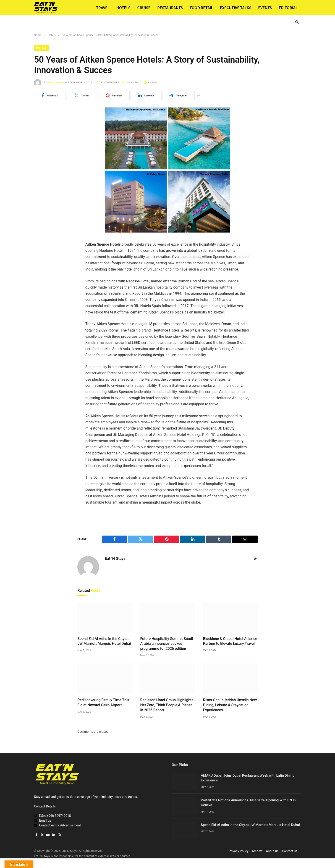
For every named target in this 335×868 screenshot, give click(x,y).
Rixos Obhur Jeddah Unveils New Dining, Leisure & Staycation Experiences (230, 705)
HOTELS (123, 8)
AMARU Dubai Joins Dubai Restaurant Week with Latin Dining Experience (248, 778)
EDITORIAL (288, 8)
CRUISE (144, 8)
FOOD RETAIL (201, 8)
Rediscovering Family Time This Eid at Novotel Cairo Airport (103, 703)
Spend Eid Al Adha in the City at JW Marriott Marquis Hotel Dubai (104, 641)
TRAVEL (103, 8)
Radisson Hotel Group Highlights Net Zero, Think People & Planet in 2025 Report (167, 705)
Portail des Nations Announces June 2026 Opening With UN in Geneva (248, 803)
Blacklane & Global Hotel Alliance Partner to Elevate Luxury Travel (230, 641)
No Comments (108, 83)
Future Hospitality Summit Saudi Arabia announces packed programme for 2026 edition (166, 644)
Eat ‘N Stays (56, 83)
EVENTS (265, 8)
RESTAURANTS (170, 8)
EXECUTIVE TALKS (236, 8)
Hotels (42, 48)
